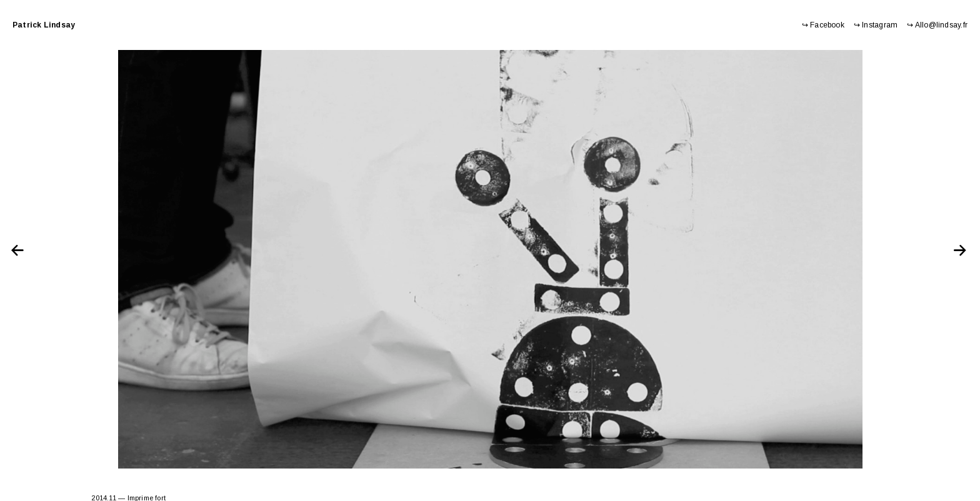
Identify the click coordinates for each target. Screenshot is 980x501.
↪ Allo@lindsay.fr (937, 25)
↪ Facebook (823, 25)
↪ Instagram (876, 25)
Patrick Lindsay (44, 25)
